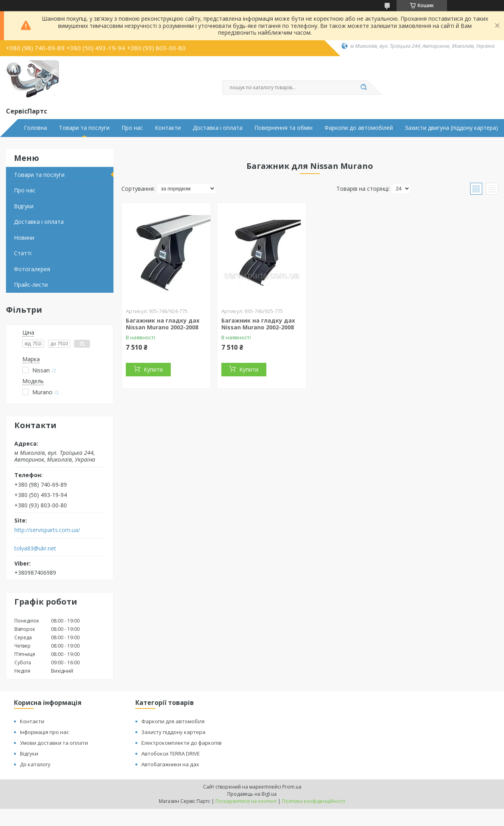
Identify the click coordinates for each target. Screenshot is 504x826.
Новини (24, 238)
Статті (23, 253)
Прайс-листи (31, 285)
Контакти (168, 128)
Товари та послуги (84, 128)
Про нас (132, 128)
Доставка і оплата (218, 128)
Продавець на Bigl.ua (252, 794)
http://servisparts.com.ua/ (47, 530)
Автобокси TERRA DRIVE (171, 754)
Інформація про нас (44, 732)
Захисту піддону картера (173, 732)
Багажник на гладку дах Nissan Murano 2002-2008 (163, 324)
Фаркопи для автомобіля (173, 721)
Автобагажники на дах (170, 764)
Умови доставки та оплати (54, 743)
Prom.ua (292, 787)
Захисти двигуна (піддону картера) (451, 128)
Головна (35, 128)
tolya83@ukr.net (35, 548)
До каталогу (35, 764)
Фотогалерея (32, 269)
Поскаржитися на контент (246, 801)
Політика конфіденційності (314, 801)
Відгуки (24, 206)
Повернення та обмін (283, 128)
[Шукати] (363, 88)
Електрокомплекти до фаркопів (182, 743)
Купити (153, 369)
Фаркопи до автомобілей (359, 128)
